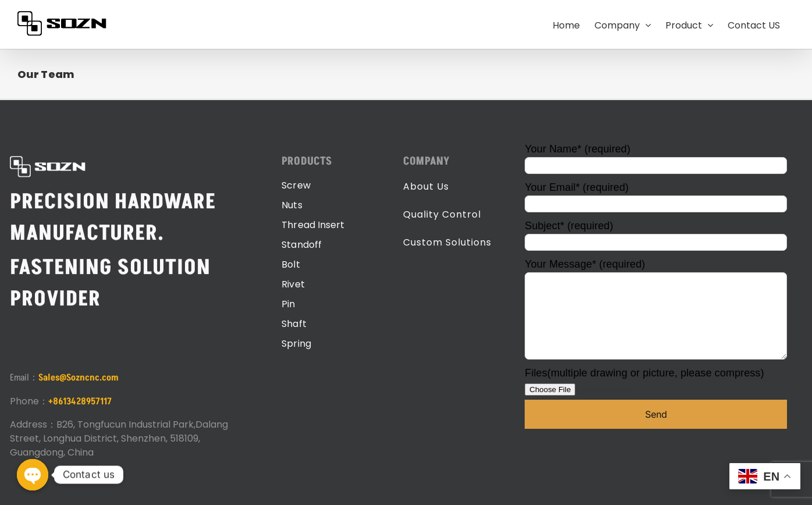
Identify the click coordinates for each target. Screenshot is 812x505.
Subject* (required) (656, 234)
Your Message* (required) (656, 290)
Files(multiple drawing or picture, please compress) (644, 381)
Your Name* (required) (656, 157)
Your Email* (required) (656, 195)
